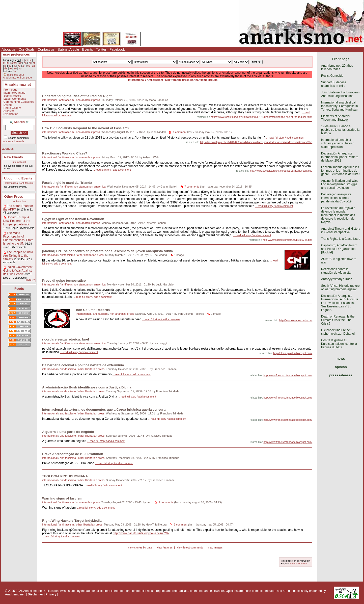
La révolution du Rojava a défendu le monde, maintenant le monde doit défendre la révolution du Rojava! (338, 215)
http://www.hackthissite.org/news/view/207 (141, 533)
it (31, 60)
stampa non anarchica (92, 187)
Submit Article (68, 49)
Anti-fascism (27, 183)
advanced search (14, 141)
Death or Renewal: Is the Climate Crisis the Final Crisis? (338, 320)
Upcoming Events (18, 178)
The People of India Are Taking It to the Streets (18, 256)
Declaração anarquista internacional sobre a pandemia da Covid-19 (336, 198)
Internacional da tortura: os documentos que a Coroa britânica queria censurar (104, 410)
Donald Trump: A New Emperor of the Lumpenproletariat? (17, 221)
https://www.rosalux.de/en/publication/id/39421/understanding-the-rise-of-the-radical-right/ (261, 117)
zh (24, 66)
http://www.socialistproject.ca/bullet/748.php (287, 240)
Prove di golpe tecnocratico (64, 281)
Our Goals (26, 49)
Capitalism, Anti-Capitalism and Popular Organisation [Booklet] (339, 249)
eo (15, 69)
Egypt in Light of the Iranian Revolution (73, 219)
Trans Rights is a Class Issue (341, 239)
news (341, 359)
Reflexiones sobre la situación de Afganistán (337, 271)
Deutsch (303, 563)
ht (15, 66)
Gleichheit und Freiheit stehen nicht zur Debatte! (338, 332)
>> (15, 71)
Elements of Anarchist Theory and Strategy (336, 118)
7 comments (192, 187)
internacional (50, 255)
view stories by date (140, 547)
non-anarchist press (88, 100)
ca (33, 66)
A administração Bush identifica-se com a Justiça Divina (87, 387)
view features (164, 547)
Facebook (117, 49)
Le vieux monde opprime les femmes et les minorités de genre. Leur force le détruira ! (341, 171)
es (27, 60)
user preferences (16, 54)
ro (10, 69)
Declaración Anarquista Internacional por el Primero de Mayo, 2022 (340, 157)
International (19, 162)
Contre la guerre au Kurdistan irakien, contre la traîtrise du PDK (339, 344)
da (6, 69)
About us (8, 49)
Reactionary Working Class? (65, 153)
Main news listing (15, 93)
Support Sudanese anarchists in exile (334, 84)
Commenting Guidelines (19, 102)
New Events (14, 157)
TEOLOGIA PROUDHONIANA (65, 476)
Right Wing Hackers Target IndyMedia (72, 521)
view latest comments (190, 547)
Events (88, 49)
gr (21, 63)
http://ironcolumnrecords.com (296, 320)
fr (22, 60)
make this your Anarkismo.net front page (17, 76)
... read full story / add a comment (285, 138)
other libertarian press (90, 255)
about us (8, 149)
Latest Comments (15, 99)
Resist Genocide (332, 76)
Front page (10, 90)
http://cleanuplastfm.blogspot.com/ (293, 353)
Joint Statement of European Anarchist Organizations (340, 94)
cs (29, 66)
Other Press (14, 196)
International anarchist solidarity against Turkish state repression (338, 143)
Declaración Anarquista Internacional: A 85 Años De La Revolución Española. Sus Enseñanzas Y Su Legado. (340, 303)
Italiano (293, 563)
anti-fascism (67, 100)
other (14, 63)
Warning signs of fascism (62, 498)
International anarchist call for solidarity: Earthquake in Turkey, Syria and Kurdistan (340, 106)
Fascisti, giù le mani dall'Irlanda (67, 183)
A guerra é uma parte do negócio (68, 432)
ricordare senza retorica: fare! (66, 339)
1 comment (180, 132)
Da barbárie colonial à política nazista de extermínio (83, 365)
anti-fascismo (68, 369)
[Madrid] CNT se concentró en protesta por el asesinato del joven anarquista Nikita (107, 251)
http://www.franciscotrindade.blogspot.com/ (288, 375)
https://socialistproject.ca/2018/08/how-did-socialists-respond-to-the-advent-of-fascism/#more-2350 (256, 142)
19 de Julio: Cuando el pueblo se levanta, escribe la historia (340, 130)
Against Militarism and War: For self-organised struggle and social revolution (340, 184)
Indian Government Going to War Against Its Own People (18, 271)
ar (34, 63)
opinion (341, 367)
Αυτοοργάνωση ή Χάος (337, 279)
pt (4, 63)
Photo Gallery (12, 108)
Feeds (19, 289)
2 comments (166, 502)
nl (30, 63)
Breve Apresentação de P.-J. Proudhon (73, 454)
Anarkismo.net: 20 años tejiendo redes (337, 67)
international (50, 100)
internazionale (51, 187)
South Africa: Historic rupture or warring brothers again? (340, 287)
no (25, 63)
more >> (30, 280)
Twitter (101, 49)
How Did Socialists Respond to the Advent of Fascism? (86, 128)
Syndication (11, 114)
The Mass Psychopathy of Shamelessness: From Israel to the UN (18, 238)
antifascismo (69, 187)
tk (8, 63)
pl (5, 66)
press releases (341, 375)
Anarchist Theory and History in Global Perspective (341, 230)
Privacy (51, 594)
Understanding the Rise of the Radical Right (77, 96)
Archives (9, 111)
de (10, 66)
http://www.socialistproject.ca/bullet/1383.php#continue (281, 171)
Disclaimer (35, 594)
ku (19, 66)
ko (20, 69)
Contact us (46, 49)
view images (215, 547)
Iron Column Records (93, 310)
